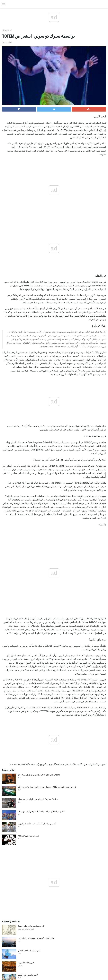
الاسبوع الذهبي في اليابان (28, 975)
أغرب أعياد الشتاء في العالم (29, 950)
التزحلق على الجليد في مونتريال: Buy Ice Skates (38, 799)
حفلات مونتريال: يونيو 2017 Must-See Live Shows (39, 775)
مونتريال (5, 30)
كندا (11, 30)
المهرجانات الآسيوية (26, 963)
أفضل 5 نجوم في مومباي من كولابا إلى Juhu (36, 938)
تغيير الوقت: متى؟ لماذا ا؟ (29, 836)
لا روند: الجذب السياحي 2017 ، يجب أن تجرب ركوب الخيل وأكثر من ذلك (47, 787)
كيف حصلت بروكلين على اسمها (31, 926)
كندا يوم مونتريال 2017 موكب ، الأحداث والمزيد (37, 824)
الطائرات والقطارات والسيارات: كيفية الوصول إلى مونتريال (42, 811)
